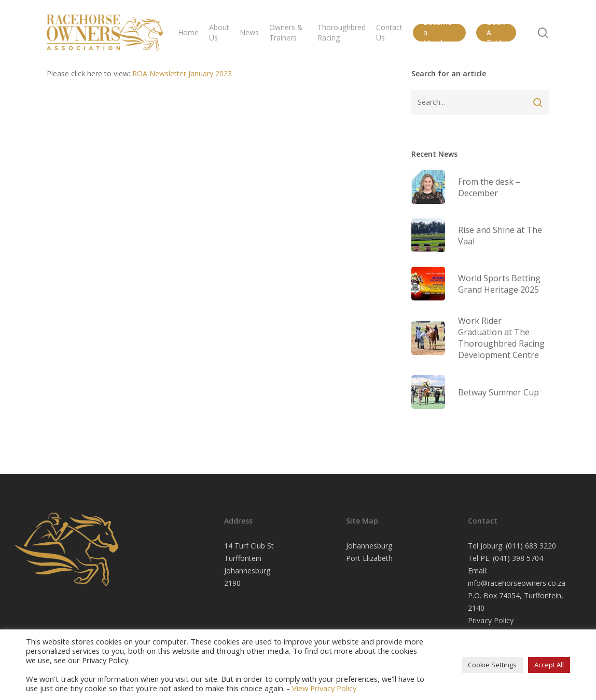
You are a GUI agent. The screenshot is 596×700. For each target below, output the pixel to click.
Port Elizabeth (369, 558)
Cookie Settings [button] (492, 665)
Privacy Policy (491, 620)
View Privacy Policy (324, 688)
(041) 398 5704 (518, 558)
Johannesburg (369, 546)
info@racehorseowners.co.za (517, 583)
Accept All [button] (549, 665)
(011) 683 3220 (531, 546)
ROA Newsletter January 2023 (182, 73)
